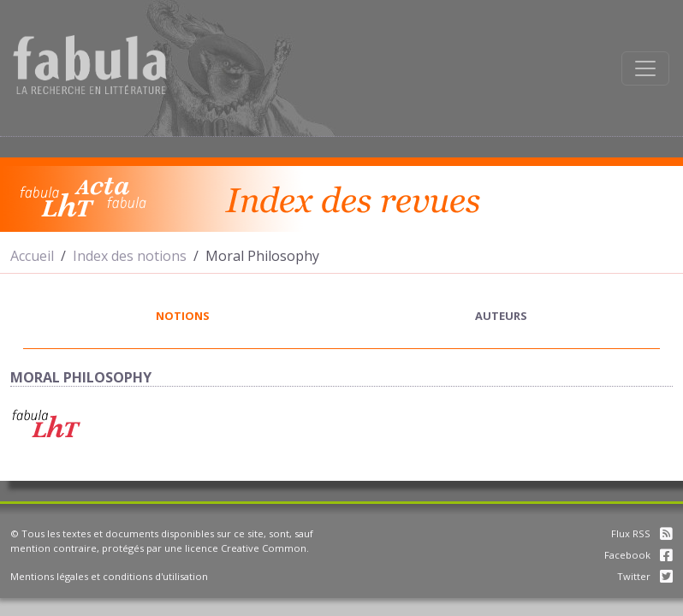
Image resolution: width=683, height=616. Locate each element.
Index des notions (130, 256)
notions (183, 316)
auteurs (501, 316)
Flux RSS (642, 533)
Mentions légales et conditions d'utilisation (109, 576)
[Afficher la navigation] (645, 68)
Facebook (638, 555)
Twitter (645, 576)
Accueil (32, 256)
